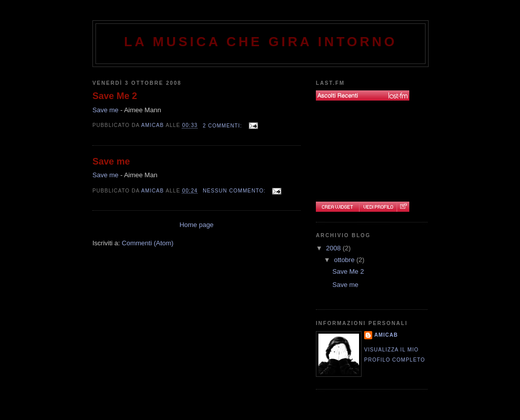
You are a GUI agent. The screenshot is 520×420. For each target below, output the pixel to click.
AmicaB (386, 335)
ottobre (345, 260)
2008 (334, 248)
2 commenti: (223, 126)
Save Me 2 (115, 96)
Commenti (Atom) (148, 243)
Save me (105, 110)
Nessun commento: (235, 191)
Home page (196, 225)
